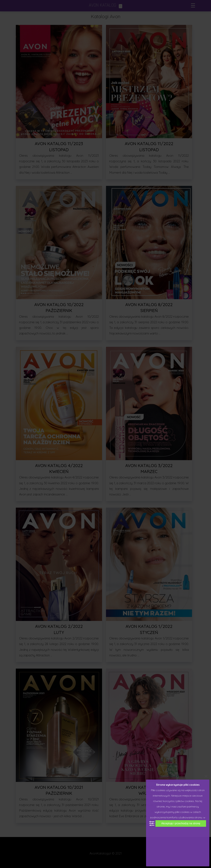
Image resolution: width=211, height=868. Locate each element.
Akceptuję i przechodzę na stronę (181, 823)
